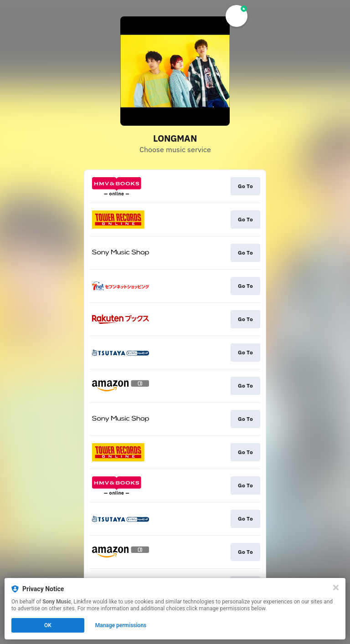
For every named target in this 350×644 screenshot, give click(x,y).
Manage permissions (121, 625)
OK (48, 625)
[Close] (336, 588)
